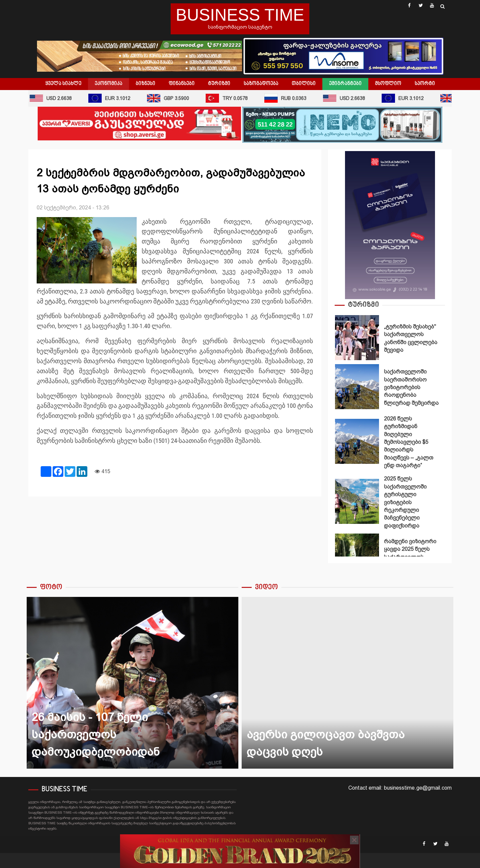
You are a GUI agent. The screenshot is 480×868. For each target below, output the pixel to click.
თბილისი (304, 84)
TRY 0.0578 (229, 98)
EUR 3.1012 (112, 98)
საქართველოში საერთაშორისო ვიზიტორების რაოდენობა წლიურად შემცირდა (357, 387)
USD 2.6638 (53, 98)
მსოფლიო (388, 84)
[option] (390, 339)
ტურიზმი (219, 84)
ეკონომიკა (108, 84)
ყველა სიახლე (63, 84)
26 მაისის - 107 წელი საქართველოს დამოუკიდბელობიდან (132, 683)
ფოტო (51, 587)
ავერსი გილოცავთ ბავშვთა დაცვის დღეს (347, 683)
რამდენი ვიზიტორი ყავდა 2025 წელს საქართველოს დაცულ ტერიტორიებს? (357, 556)
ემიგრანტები (345, 84)
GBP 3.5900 (170, 98)
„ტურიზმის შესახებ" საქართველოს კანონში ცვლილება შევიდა (357, 338)
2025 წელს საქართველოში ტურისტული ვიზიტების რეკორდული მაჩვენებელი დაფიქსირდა (357, 501)
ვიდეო (266, 587)
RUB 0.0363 (288, 98)
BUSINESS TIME (240, 15)
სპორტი (425, 84)
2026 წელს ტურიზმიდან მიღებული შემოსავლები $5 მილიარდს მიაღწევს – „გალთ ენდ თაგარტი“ (357, 441)
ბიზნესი (145, 84)
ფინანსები (182, 84)
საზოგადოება (261, 84)
